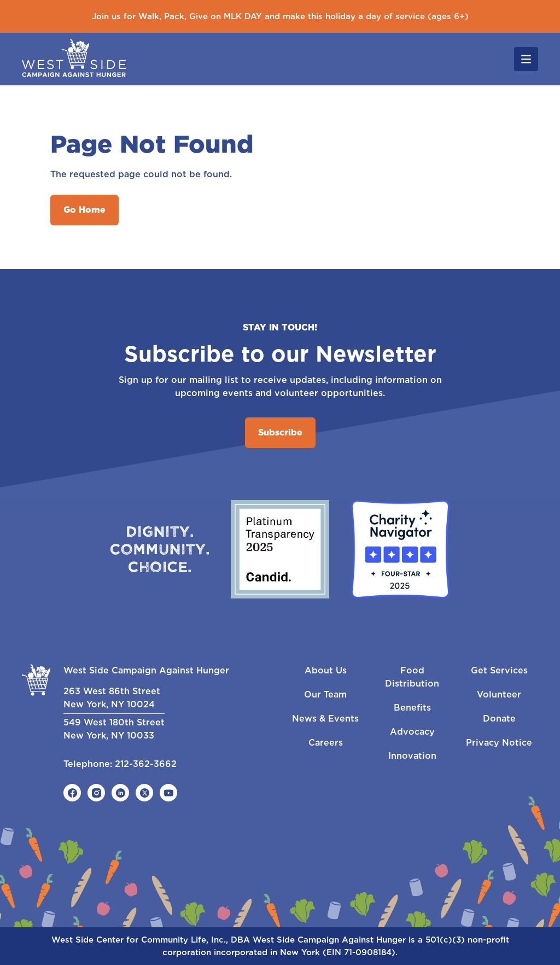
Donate (499, 719)
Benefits (412, 708)
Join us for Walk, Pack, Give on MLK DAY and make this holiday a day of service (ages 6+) (280, 16)
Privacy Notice (499, 743)
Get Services (499, 670)
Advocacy (412, 732)
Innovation (412, 756)
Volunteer (499, 694)
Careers (326, 743)
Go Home (84, 210)
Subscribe (280, 432)
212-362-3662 (146, 764)
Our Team (325, 694)
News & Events (325, 719)
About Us (326, 670)
